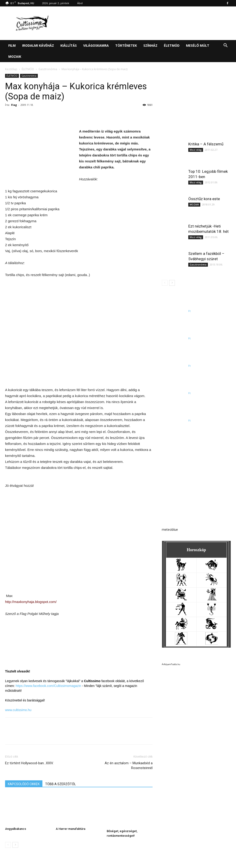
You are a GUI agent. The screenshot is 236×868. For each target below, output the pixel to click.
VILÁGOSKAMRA (96, 45)
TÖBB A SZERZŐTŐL (60, 784)
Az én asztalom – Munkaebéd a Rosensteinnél (129, 766)
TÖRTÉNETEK (126, 45)
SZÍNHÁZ (150, 45)
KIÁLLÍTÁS (69, 45)
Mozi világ (196, 150)
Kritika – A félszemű (206, 144)
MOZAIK (15, 56)
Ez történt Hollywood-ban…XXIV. (29, 763)
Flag (14, 105)
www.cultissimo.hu (18, 710)
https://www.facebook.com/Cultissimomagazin (48, 686)
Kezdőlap (11, 69)
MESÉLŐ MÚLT (198, 45)
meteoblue (170, 529)
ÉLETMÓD (172, 45)
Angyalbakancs (16, 829)
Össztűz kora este (204, 199)
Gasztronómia (48, 69)
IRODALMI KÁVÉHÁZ (38, 45)
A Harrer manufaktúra (71, 829)
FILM (12, 45)
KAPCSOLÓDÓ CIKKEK (24, 784)
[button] (225, 46)
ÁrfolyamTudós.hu (171, 664)
